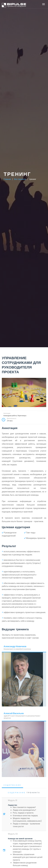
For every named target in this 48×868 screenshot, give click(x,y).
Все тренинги (20, 179)
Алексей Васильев (14, 713)
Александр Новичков (15, 646)
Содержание (12, 785)
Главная (7, 179)
